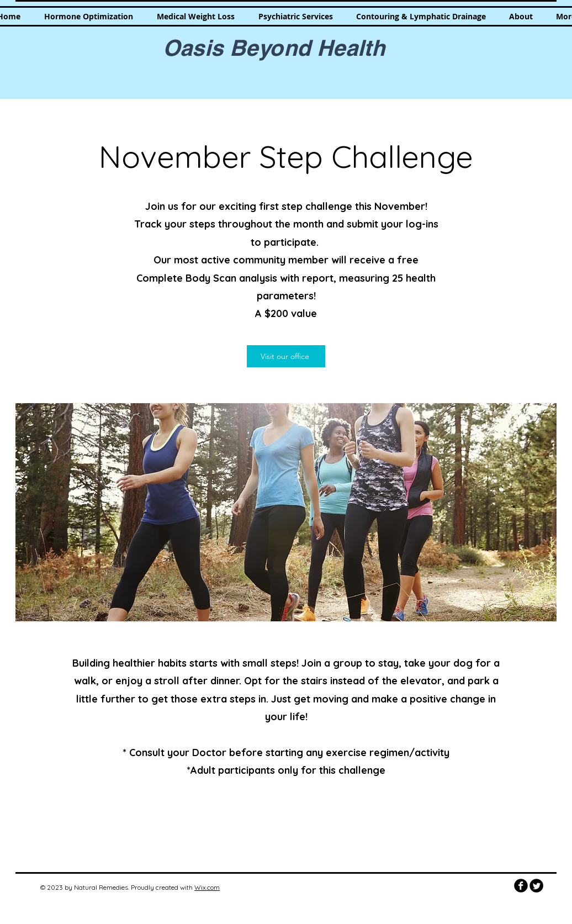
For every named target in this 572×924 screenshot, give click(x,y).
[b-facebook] (521, 886)
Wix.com (207, 887)
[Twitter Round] (536, 886)
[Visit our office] (286, 356)
